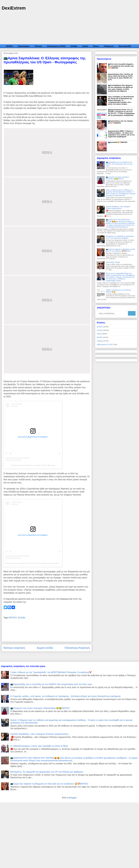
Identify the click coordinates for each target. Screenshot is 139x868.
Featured (100, 341)
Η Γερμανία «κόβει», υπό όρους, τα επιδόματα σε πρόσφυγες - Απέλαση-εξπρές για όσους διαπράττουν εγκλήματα (65, 696)
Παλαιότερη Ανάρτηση (77, 648)
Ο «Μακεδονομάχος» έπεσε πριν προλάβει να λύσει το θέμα (39, 746)
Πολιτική (38, 46)
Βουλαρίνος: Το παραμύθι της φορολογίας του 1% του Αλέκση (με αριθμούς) (120, 237)
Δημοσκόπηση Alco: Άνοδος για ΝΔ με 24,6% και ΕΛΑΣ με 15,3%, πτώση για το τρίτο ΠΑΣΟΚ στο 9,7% (120, 77)
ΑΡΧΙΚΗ (9, 46)
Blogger (73, 798)
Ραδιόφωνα (109, 46)
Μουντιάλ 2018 (125, 46)
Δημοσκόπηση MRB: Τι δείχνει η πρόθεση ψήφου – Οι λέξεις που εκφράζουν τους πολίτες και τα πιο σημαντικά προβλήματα (121, 134)
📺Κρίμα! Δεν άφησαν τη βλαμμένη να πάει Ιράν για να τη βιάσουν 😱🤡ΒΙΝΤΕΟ (120, 250)
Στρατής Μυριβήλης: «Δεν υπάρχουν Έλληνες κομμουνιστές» (118, 207)
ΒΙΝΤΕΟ (13, 618)
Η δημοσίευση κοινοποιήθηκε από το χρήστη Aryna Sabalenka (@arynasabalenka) (33, 563)
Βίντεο (96, 46)
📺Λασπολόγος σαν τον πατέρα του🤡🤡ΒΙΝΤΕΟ (120, 122)
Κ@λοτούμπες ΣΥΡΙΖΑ (56, 46)
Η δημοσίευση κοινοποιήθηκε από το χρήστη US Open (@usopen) (33, 465)
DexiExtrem (14, 8)
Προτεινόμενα (24, 46)
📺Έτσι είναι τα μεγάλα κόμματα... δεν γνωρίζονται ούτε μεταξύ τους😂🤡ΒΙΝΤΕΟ (121, 66)
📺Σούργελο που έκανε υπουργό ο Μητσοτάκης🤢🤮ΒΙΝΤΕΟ (118, 178)
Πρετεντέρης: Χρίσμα (113, 262)
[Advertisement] (69, 28)
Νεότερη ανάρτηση (14, 648)
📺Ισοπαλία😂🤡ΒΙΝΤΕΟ (118, 142)
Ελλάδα (74, 46)
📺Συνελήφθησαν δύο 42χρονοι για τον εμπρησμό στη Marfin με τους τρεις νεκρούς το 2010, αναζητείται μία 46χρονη (120, 88)
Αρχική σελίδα (45, 648)
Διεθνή (85, 46)
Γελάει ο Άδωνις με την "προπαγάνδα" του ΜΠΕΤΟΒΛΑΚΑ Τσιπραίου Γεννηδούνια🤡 (51, 672)
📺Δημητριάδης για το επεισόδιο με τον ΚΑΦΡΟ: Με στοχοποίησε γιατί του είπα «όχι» (119, 164)
